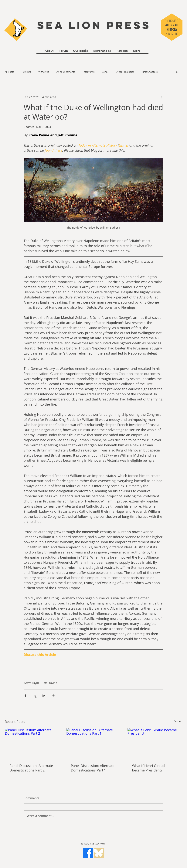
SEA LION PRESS (94, 25)
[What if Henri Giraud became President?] (155, 744)
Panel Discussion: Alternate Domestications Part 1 (93, 768)
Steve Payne (32, 683)
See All (178, 721)
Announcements (66, 72)
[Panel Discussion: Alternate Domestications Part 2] (32, 744)
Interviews (89, 72)
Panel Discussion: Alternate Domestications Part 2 (31, 768)
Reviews (26, 72)
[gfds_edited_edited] (99, 853)
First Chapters (150, 72)
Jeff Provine (50, 683)
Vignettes (44, 72)
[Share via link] (53, 696)
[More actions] (161, 97)
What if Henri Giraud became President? (148, 768)
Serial (105, 72)
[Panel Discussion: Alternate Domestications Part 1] (94, 744)
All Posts (9, 72)
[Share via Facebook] (25, 696)
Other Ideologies (125, 72)
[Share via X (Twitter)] (35, 696)
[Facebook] (88, 853)
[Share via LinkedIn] (44, 696)
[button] (177, 72)
